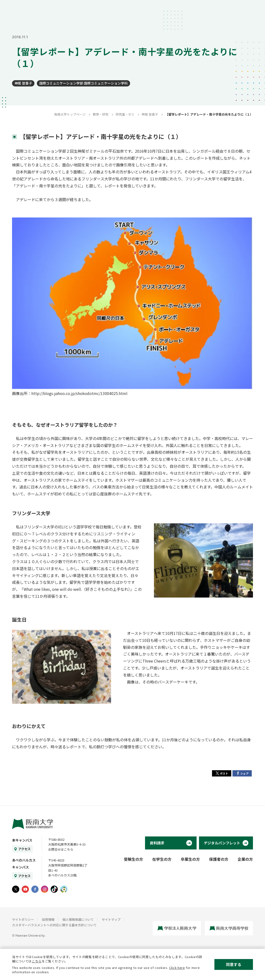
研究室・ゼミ (125, 114)
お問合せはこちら (61, 849)
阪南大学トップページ (70, 114)
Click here (177, 968)
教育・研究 (101, 114)
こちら (37, 961)
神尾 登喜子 (23, 83)
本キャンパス (22, 840)
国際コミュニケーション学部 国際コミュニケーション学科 (83, 83)
